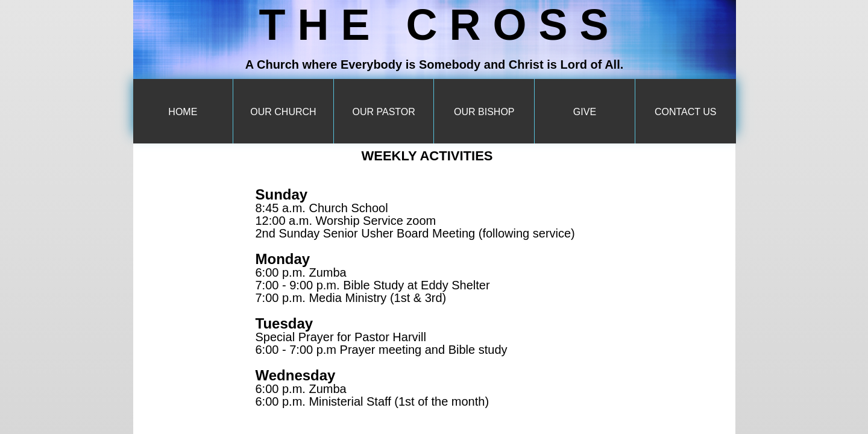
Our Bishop (484, 112)
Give (585, 112)
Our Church (283, 112)
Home (183, 112)
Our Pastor (383, 112)
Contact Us (686, 112)
